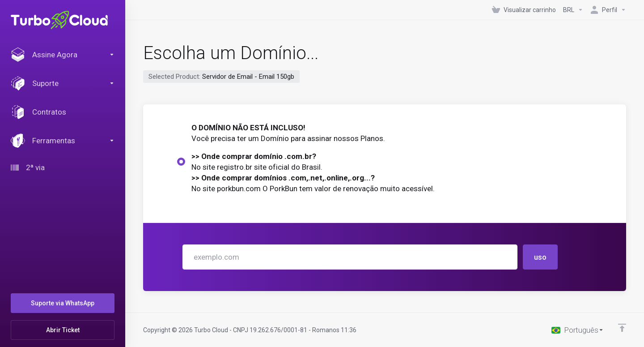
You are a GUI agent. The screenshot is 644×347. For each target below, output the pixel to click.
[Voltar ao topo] (622, 328)
